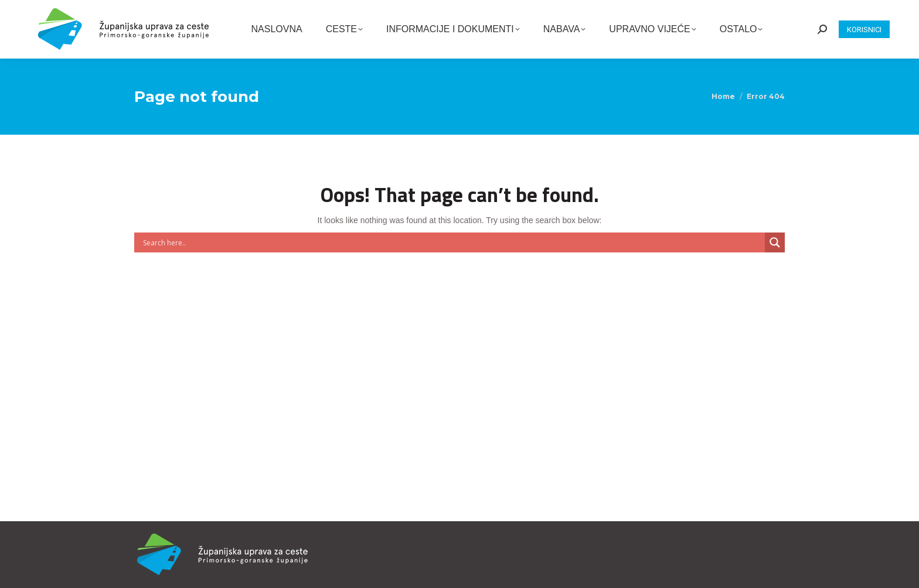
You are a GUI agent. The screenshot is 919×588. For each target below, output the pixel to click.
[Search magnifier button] (775, 242)
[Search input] (452, 242)
